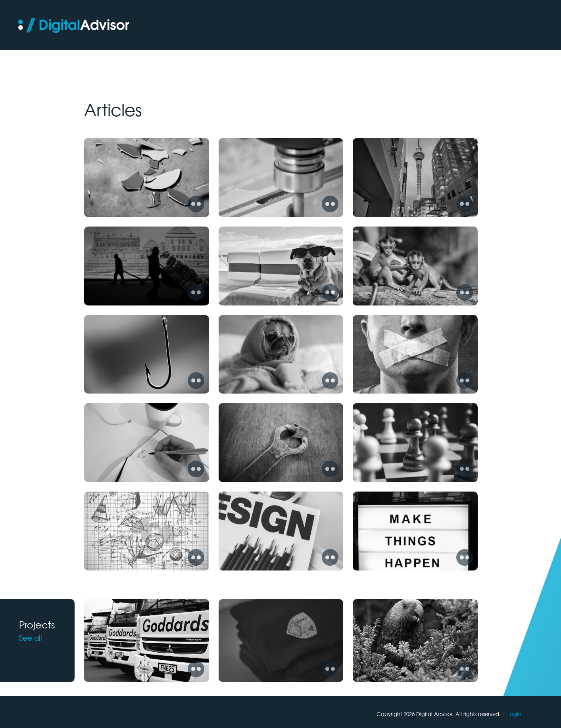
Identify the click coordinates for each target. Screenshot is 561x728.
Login (514, 714)
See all (31, 638)
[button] (535, 26)
